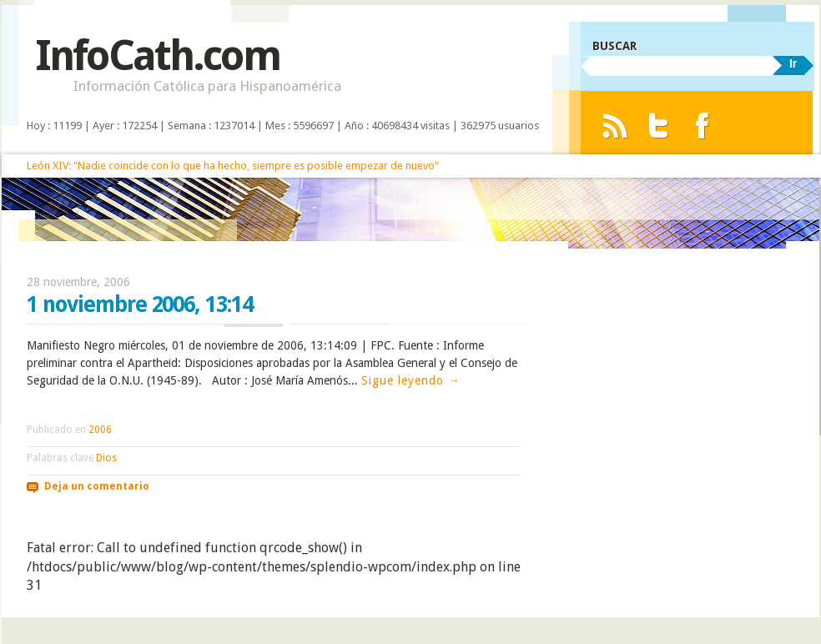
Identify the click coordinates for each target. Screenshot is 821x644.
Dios (106, 458)
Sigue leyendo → (411, 380)
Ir (793, 63)
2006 (100, 430)
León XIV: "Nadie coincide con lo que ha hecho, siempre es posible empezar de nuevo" (233, 166)
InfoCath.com (157, 55)
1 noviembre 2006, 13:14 (140, 304)
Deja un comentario (97, 486)
